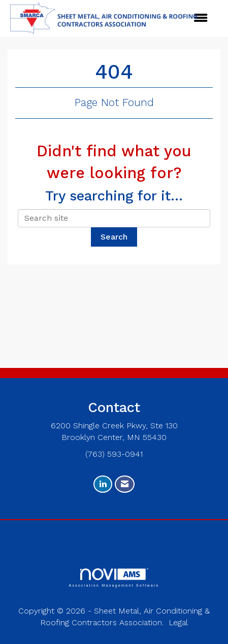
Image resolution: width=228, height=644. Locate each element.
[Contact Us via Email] (125, 484)
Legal (178, 622)
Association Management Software (114, 578)
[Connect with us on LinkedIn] (103, 484)
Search (114, 237)
